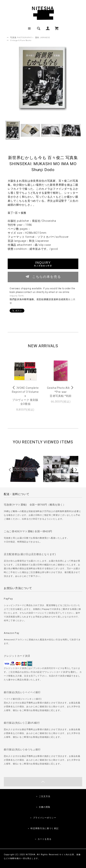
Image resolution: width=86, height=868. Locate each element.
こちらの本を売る (43, 276)
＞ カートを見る (43, 839)
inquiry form (17, 296)
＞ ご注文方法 (43, 796)
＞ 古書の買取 (43, 807)
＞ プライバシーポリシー (43, 818)
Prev (14, 388)
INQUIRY (43, 264)
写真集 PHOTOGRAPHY (21, 37)
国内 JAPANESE (43, 37)
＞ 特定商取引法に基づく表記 (43, 828)
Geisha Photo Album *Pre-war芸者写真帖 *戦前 (61, 392)
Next (72, 388)
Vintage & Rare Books (21, 40)
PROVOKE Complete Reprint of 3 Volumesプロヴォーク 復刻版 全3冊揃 (25, 396)
